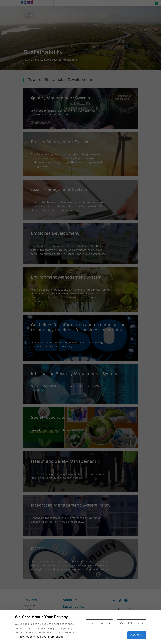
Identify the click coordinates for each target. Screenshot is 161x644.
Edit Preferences (99, 623)
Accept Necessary (132, 623)
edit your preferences (50, 637)
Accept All (137, 635)
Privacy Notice (24, 637)
